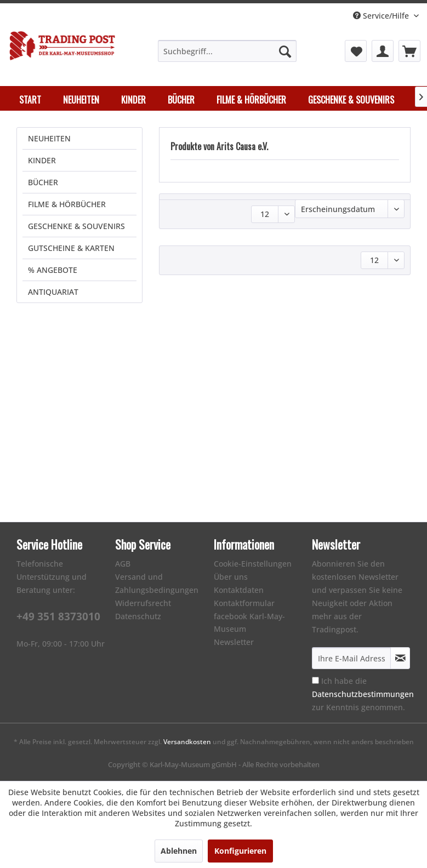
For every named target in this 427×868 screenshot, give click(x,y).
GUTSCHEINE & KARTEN (71, 248)
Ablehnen (179, 851)
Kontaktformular (244, 603)
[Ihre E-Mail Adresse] (351, 658)
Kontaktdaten (239, 590)
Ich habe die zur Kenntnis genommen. (363, 694)
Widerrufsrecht (143, 603)
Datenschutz (138, 616)
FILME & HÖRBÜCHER (67, 204)
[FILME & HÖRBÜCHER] (251, 100)
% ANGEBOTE (53, 270)
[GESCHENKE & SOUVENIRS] (351, 100)
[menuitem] (227, 51)
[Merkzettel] (356, 51)
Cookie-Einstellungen (253, 564)
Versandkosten (187, 742)
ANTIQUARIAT (53, 292)
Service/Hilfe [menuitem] (382, 16)
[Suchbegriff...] (227, 51)
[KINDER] (133, 100)
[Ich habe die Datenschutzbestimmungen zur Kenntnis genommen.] (315, 680)
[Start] (30, 100)
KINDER (42, 160)
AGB (123, 564)
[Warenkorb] (409, 51)
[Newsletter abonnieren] (400, 658)
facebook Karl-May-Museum (249, 623)
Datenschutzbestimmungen (363, 694)
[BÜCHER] (181, 100)
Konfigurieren (240, 851)
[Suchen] (285, 51)
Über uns (231, 577)
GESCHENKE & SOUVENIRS (76, 226)
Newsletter (234, 642)
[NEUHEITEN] (81, 100)
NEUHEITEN (49, 138)
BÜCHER (43, 182)
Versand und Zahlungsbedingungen (157, 583)
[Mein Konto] (383, 51)
